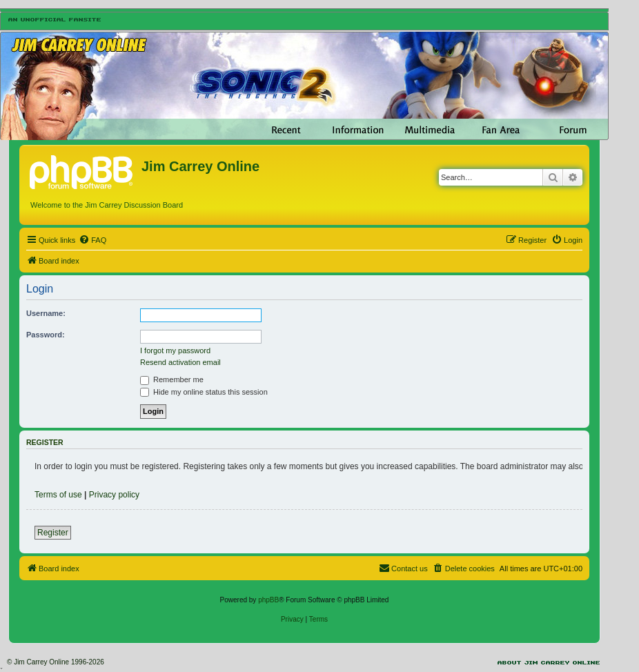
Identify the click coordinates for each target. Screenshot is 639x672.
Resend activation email (180, 362)
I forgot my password (175, 350)
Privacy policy (114, 495)
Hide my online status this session (204, 392)
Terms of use (58, 495)
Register (53, 533)
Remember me (172, 379)
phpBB (268, 600)
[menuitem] (92, 240)
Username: (46, 313)
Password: (46, 335)
